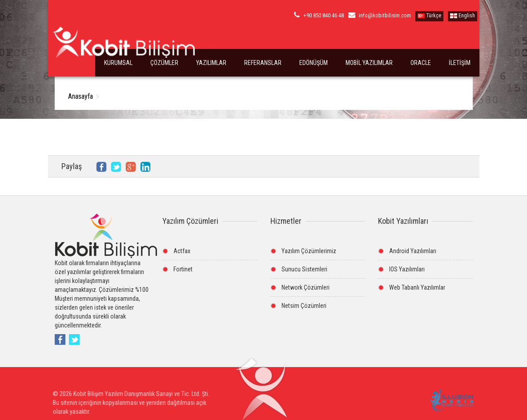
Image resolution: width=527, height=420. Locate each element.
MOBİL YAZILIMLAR (369, 63)
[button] (261, 393)
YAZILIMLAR (211, 63)
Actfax (182, 251)
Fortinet (183, 269)
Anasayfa (80, 96)
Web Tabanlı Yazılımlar (417, 287)
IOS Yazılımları (407, 269)
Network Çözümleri (306, 287)
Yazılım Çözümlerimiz (309, 251)
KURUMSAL (118, 63)
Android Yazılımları (413, 251)
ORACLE (421, 63)
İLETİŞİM (460, 63)
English (463, 16)
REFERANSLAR (263, 63)
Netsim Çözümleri (304, 306)
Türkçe (429, 16)
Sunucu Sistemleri (304, 269)
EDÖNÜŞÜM (314, 63)
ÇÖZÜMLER (164, 63)
